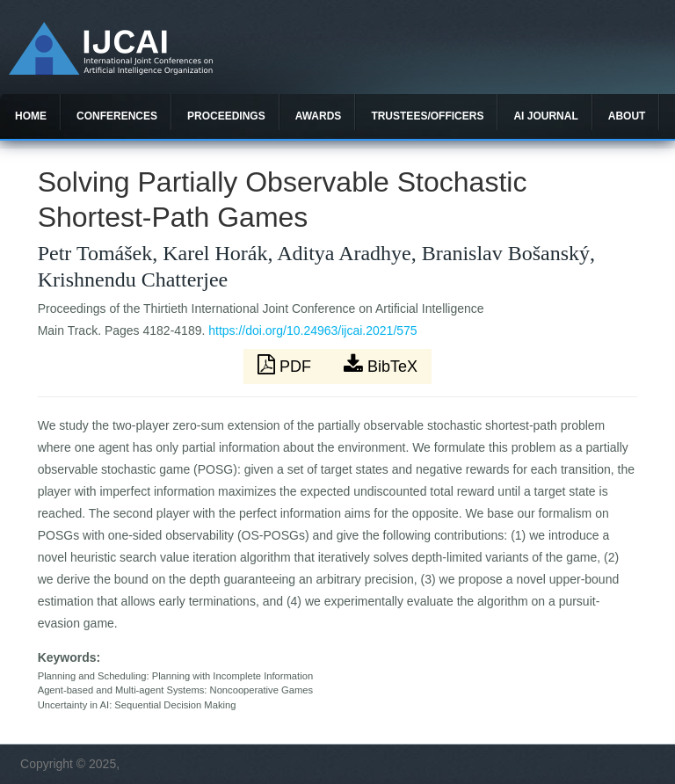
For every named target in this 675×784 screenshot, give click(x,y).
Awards (319, 116)
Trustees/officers (427, 116)
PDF (287, 365)
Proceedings (226, 116)
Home (31, 116)
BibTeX (381, 365)
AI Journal (545, 116)
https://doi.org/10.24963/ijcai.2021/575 (312, 330)
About (627, 116)
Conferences (117, 116)
